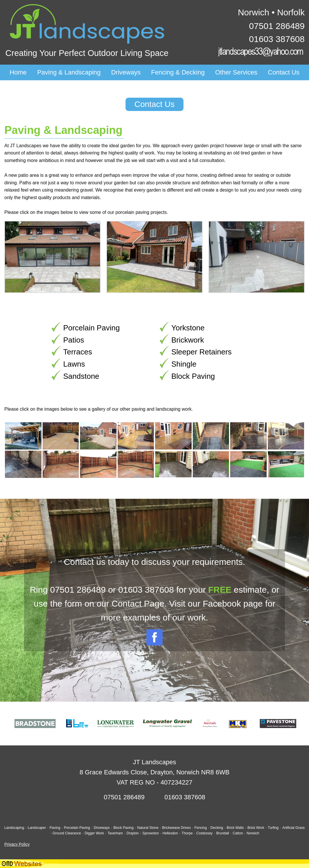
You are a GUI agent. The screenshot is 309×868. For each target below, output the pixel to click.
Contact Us (284, 72)
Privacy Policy (17, 844)
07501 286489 (277, 26)
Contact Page (138, 604)
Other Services (236, 72)
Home (18, 72)
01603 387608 (277, 39)
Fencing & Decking (178, 72)
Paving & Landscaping (69, 72)
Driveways (126, 72)
